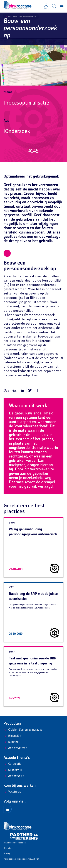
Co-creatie (13, 764)
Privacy (7, 854)
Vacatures (12, 792)
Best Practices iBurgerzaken (21, 17)
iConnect (12, 742)
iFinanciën (12, 736)
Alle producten (15, 748)
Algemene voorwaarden (15, 843)
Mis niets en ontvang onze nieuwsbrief (21, 859)
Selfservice (13, 770)
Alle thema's (14, 776)
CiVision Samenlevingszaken (24, 730)
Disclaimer (8, 848)
